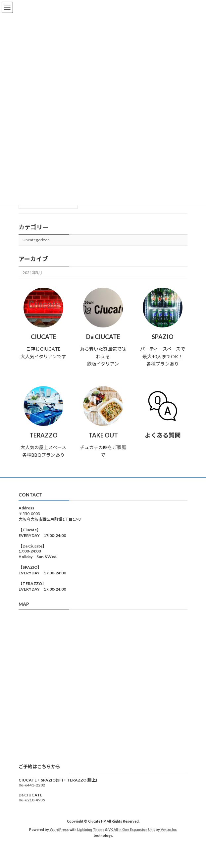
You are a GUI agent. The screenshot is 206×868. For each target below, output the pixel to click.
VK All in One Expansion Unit (132, 830)
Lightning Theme (91, 830)
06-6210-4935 (32, 800)
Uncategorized (36, 240)
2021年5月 (32, 273)
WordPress (59, 830)
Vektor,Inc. (169, 830)
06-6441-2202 (32, 785)
